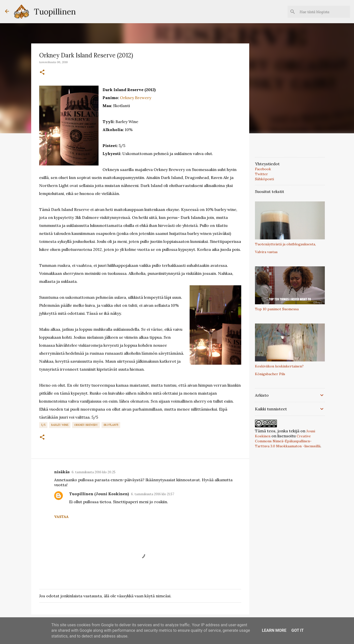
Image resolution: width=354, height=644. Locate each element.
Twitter (261, 174)
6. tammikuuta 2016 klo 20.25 (94, 472)
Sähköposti (264, 179)
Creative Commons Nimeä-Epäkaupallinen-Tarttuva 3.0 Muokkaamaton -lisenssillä (288, 441)
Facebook (263, 169)
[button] (42, 72)
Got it (297, 630)
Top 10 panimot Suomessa (277, 309)
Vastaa (61, 517)
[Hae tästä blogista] (324, 12)
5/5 (43, 425)
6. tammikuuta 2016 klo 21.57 (153, 494)
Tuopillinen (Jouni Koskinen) (99, 494)
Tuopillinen (55, 12)
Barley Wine (60, 425)
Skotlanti (111, 425)
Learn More (274, 630)
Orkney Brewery (136, 98)
